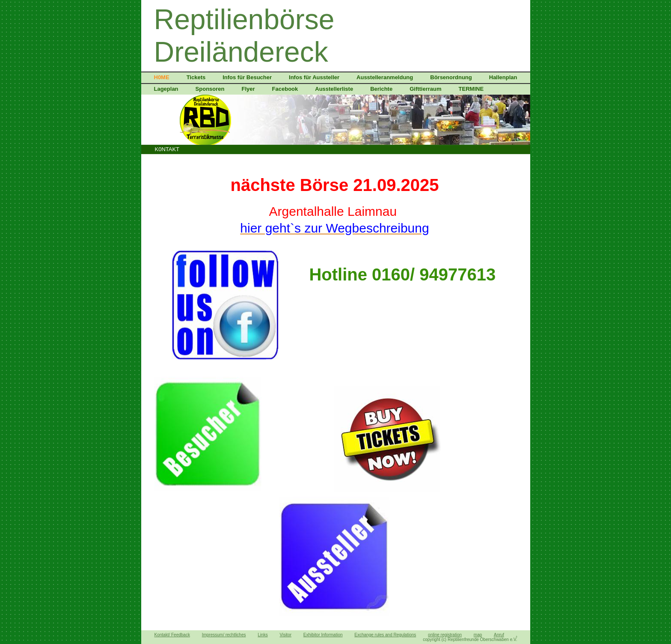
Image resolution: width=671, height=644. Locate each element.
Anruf (499, 635)
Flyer (248, 89)
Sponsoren (210, 89)
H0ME (162, 77)
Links (263, 635)
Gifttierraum (425, 89)
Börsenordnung (451, 77)
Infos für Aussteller (314, 77)
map (478, 635)
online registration (445, 635)
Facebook (285, 89)
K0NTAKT (167, 149)
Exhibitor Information (323, 635)
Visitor (285, 635)
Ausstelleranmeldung (385, 77)
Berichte (381, 89)
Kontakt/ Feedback (172, 635)
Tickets (196, 77)
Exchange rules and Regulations (385, 635)
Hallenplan (503, 77)
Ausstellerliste (334, 89)
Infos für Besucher (247, 77)
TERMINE (471, 89)
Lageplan (166, 89)
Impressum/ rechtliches (224, 635)
